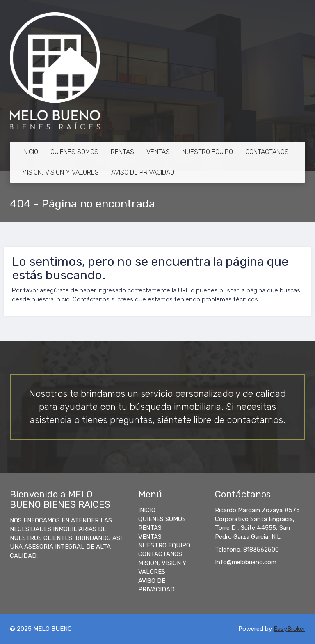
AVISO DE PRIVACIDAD (143, 172)
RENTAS (122, 152)
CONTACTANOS (267, 152)
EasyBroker (289, 629)
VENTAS (158, 152)
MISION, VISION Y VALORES (60, 172)
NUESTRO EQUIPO (208, 152)
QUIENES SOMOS (74, 152)
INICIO (30, 152)
